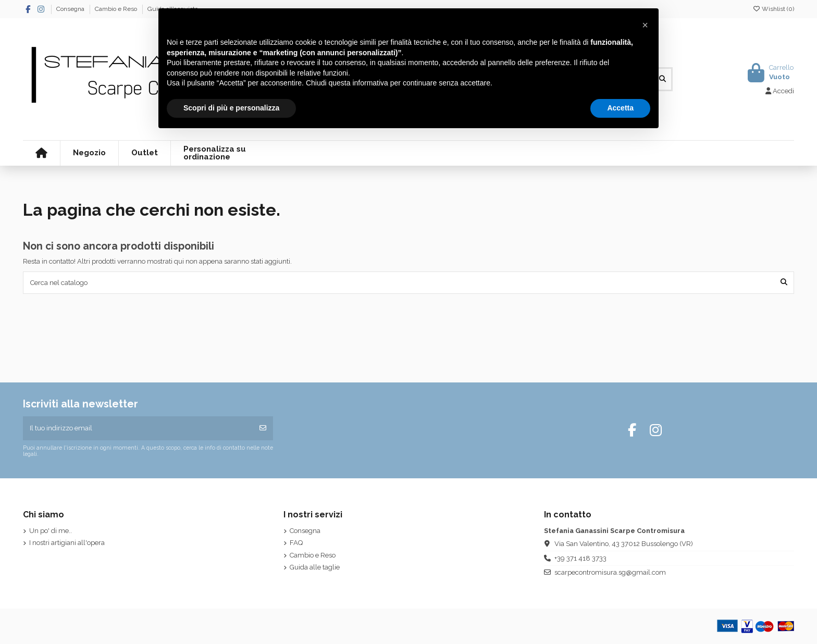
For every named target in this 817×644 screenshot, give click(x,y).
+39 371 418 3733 (580, 558)
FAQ (296, 543)
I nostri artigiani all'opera (67, 543)
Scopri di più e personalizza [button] (231, 108)
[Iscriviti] (263, 428)
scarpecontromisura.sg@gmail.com (610, 572)
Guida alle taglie (315, 567)
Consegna (71, 9)
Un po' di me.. (51, 531)
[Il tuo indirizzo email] (138, 428)
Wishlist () (773, 9)
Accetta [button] (620, 108)
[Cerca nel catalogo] (784, 282)
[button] (645, 25)
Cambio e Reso (117, 9)
